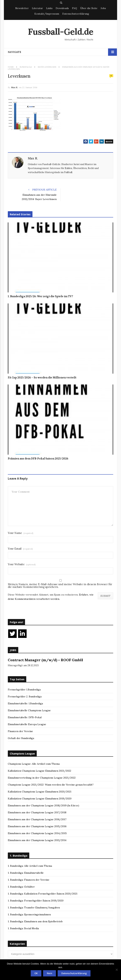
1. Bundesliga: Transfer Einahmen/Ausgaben (34, 908)
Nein (49, 973)
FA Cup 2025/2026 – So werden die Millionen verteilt (42, 378)
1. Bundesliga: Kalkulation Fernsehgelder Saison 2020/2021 (43, 894)
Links (49, 8)
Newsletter (22, 8)
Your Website (22, 564)
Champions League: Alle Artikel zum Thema (34, 764)
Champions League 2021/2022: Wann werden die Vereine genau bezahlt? (51, 785)
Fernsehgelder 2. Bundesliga (25, 696)
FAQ (75, 8)
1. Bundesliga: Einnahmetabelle (26, 873)
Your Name (21, 533)
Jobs (103, 8)
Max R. (15, 87)
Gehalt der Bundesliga (21, 738)
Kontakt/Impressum (47, 14)
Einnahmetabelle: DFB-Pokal (25, 717)
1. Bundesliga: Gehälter (21, 887)
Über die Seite (89, 8)
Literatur (37, 8)
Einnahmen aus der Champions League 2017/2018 (37, 812)
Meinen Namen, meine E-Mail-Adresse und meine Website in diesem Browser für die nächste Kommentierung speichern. (60, 586)
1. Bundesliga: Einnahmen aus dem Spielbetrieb (35, 921)
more (109, 141)
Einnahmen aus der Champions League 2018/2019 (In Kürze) (43, 805)
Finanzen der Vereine (20, 731)
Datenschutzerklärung (76, 14)
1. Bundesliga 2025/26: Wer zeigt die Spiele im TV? (40, 296)
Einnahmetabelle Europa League (27, 724)
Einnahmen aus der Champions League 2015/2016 (37, 826)
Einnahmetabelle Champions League (29, 710)
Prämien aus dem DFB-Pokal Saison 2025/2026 (38, 459)
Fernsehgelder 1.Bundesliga (24, 690)
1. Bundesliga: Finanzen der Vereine (29, 880)
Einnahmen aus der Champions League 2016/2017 (37, 819)
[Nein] (117, 970)
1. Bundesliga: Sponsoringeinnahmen (29, 914)
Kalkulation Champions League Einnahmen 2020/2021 (40, 792)
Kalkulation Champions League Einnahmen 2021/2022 (39, 771)
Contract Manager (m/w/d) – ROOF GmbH (45, 660)
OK (36, 973)
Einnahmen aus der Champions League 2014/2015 (37, 833)
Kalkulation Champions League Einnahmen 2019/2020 (40, 799)
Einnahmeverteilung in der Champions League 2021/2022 (42, 778)
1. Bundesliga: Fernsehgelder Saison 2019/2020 (36, 901)
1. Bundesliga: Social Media (23, 928)
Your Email (20, 549)
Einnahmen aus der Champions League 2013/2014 (37, 840)
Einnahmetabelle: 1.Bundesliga (25, 703)
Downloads (62, 8)
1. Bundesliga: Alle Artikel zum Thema (30, 866)
